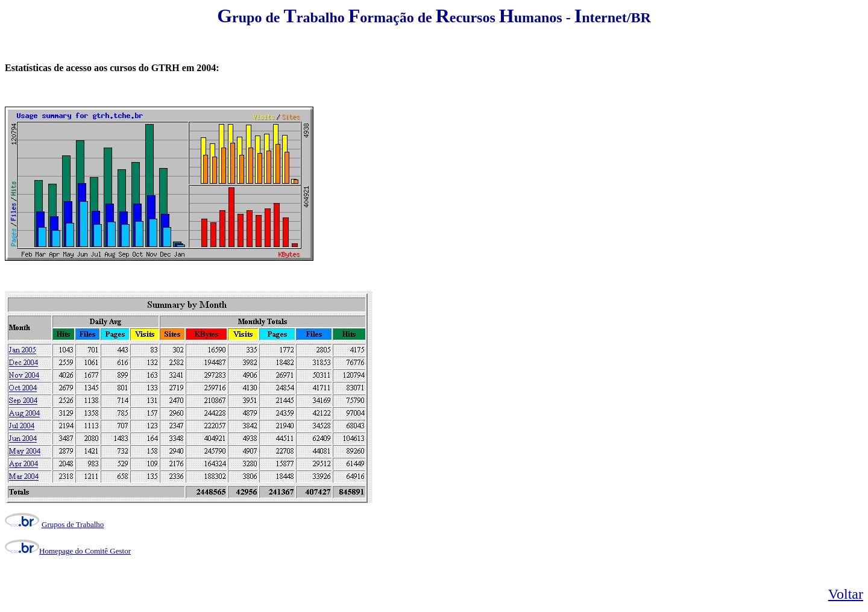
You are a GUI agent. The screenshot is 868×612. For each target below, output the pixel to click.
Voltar (846, 594)
